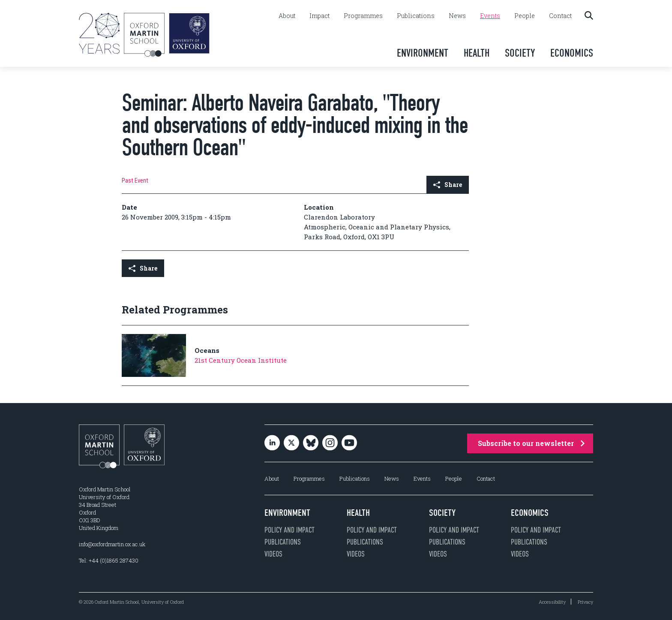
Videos (273, 554)
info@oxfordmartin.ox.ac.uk (112, 544)
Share (448, 185)
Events (490, 16)
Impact (319, 16)
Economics (572, 53)
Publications (416, 16)
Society (520, 53)
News (457, 16)
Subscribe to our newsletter (531, 443)
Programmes (363, 16)
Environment (423, 53)
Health (477, 53)
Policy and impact (289, 530)
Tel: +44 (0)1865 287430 (109, 560)
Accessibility (552, 602)
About (287, 16)
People (525, 16)
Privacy (585, 602)
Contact (560, 16)
